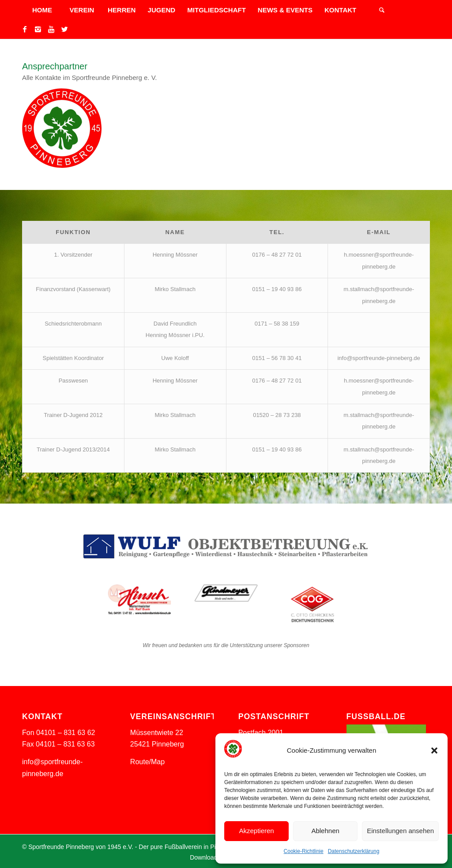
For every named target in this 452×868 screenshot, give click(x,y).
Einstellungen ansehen (400, 831)
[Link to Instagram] (38, 29)
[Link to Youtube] (51, 29)
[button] (434, 750)
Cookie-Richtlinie (304, 851)
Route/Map (147, 762)
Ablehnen (325, 831)
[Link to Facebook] (25, 29)
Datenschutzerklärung (354, 851)
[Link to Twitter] (64, 29)
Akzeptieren (256, 831)
